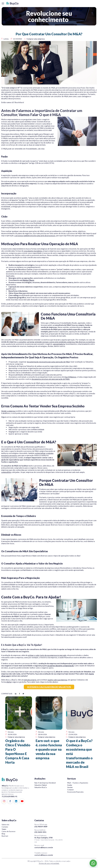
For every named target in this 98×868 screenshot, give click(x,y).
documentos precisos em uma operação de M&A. (51, 379)
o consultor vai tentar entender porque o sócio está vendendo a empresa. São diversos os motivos (56, 342)
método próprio (30, 680)
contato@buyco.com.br (44, 847)
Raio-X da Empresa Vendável (45, 783)
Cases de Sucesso (9, 831)
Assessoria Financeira (75, 792)
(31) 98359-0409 (41, 827)
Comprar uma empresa (36, 39)
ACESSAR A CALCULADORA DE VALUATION (49, 687)
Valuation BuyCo (41, 787)
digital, (9, 682)
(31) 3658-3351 (40, 832)
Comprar (70, 790)
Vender (70, 787)
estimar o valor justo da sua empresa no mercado (47, 655)
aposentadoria (59, 344)
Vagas (4, 829)
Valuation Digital (41, 785)
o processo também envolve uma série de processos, (35, 236)
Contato (5, 827)
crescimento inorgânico (33, 251)
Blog (3, 834)
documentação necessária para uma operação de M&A (48, 362)
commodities (6, 472)
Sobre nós (5, 825)
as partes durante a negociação (61, 666)
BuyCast (5, 836)
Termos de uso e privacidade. (49, 863)
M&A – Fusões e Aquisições (78, 783)
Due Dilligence (70, 377)
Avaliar (70, 785)
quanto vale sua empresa (57, 680)
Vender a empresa (8, 411)
